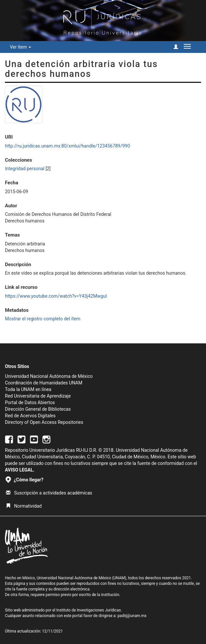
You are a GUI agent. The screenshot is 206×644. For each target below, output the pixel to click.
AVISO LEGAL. (20, 470)
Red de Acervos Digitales (30, 416)
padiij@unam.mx (132, 616)
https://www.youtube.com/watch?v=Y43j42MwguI (56, 296)
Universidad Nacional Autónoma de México (49, 376)
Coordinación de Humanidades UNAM (44, 383)
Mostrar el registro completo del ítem (43, 319)
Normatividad (24, 506)
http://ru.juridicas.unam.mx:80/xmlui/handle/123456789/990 (67, 146)
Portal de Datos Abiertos (30, 402)
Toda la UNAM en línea (28, 389)
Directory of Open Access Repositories (44, 422)
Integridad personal (25, 169)
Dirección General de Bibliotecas (38, 409)
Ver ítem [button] (21, 47)
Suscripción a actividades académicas (49, 493)
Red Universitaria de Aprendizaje (38, 396)
